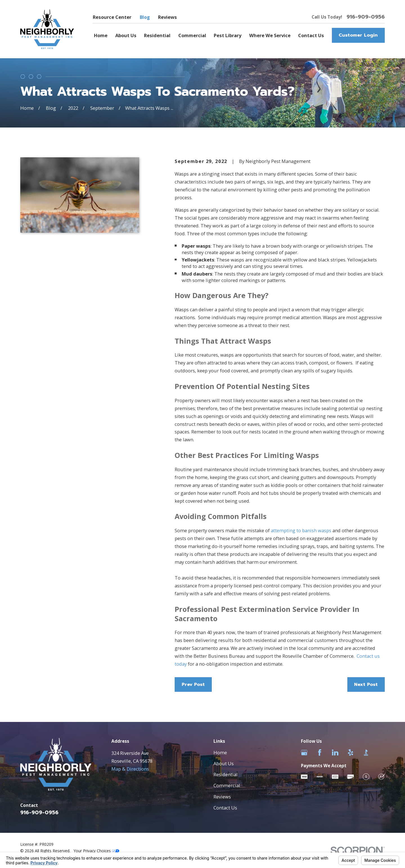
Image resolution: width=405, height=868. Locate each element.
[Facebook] (320, 752)
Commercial (227, 785)
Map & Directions (130, 769)
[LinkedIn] (335, 752)
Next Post (366, 684)
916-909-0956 (366, 17)
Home (220, 752)
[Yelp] (351, 752)
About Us (224, 763)
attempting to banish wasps (301, 530)
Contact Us (225, 808)
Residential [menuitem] (157, 35)
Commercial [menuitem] (192, 35)
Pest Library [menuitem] (228, 35)
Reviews (167, 17)
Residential (226, 774)
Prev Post (193, 684)
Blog (145, 17)
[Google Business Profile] (304, 752)
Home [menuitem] (101, 35)
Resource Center (112, 17)
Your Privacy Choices (96, 851)
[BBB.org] (366, 752)
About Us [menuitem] (126, 35)
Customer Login (358, 35)
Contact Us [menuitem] (311, 35)
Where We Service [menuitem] (270, 35)
